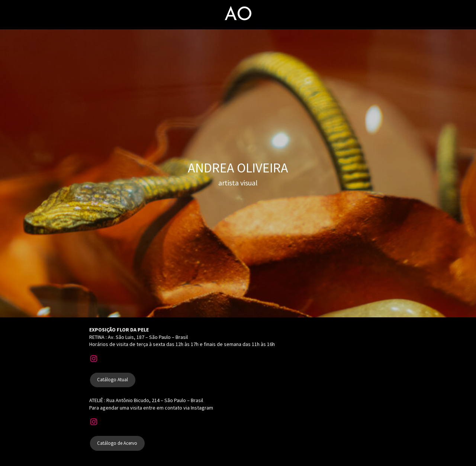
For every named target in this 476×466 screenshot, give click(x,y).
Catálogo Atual (112, 380)
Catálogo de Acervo (117, 443)
